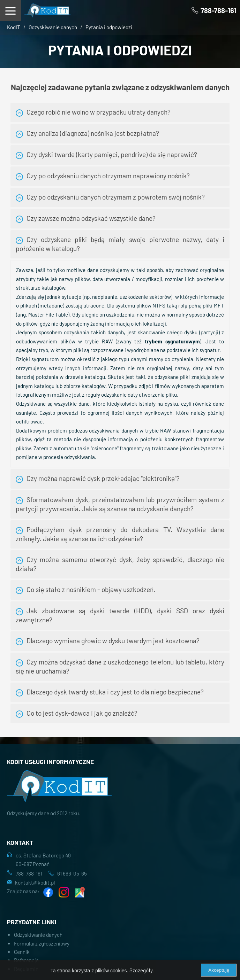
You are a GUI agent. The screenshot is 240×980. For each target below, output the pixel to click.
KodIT (14, 27)
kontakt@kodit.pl (35, 882)
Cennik (22, 952)
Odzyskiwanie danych (53, 27)
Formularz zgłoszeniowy (42, 943)
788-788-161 (29, 873)
